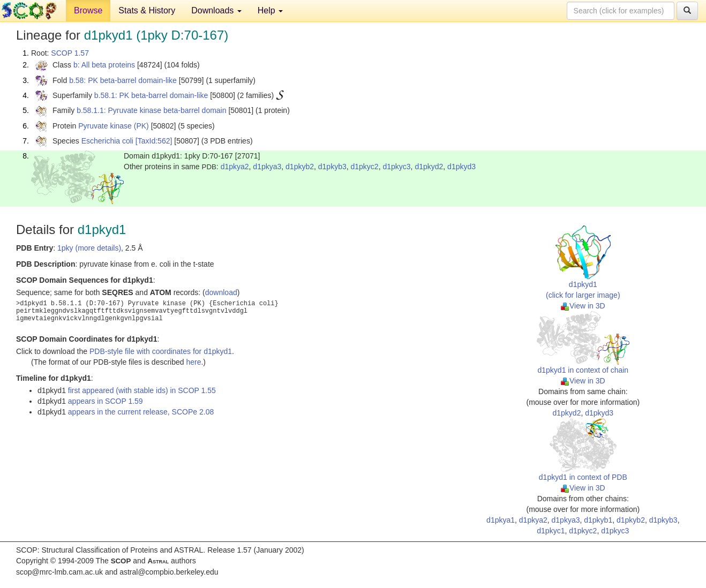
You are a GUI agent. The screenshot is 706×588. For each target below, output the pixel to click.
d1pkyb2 (300, 167)
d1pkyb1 (598, 520)
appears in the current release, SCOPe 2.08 (141, 412)
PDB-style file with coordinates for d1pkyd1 (161, 351)
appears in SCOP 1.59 (106, 401)
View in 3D (583, 306)
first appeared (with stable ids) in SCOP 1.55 (142, 390)
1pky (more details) (89, 248)
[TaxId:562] (154, 141)
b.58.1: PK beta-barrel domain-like (151, 95)
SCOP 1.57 (70, 53)
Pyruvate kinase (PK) (114, 126)
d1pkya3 (267, 167)
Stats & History (147, 10)
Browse (88, 10)
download (221, 292)
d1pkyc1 (551, 531)
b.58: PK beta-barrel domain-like (123, 80)
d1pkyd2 (429, 167)
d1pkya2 (235, 167)
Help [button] (270, 10)
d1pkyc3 (396, 167)
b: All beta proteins (104, 65)
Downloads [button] (216, 10)
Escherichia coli (107, 141)
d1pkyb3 (332, 167)
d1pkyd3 (461, 167)
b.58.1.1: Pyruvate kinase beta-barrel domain (151, 110)
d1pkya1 (501, 520)
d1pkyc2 (365, 167)
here (193, 362)
